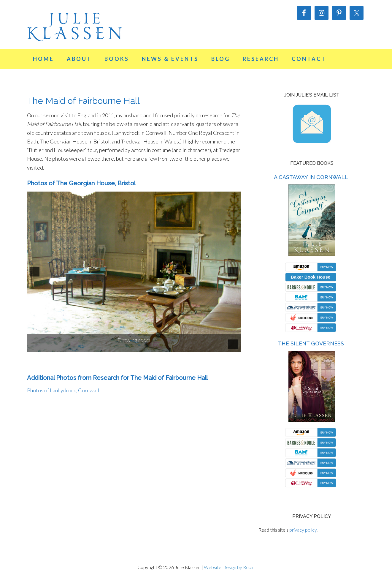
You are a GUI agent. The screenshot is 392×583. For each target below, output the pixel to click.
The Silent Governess (311, 343)
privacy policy (303, 530)
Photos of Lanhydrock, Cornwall (63, 390)
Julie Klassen (74, 27)
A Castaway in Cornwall (311, 177)
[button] (35, 272)
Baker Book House (311, 277)
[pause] (233, 344)
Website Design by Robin (229, 567)
